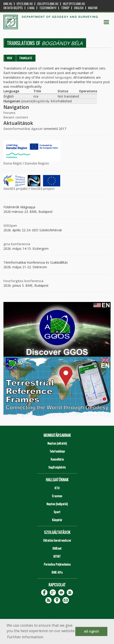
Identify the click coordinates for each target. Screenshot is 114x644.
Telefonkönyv (48, 8)
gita (7, 244)
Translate (26, 58)
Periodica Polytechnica (57, 564)
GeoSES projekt (16, 189)
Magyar (93, 8)
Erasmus (57, 496)
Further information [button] (25, 637)
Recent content (16, 117)
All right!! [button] (91, 631)
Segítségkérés (57, 467)
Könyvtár (57, 520)
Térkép (65, 8)
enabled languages (56, 77)
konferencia (20, 244)
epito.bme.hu (25, 4)
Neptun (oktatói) (57, 443)
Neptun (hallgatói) (57, 504)
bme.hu (8, 4)
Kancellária (57, 459)
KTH (57, 488)
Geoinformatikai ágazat (23, 129)
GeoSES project (43, 189)
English (79, 8)
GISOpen (10, 225)
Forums (9, 113)
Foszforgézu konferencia (23, 281)
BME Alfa (57, 572)
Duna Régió (13, 163)
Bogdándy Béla (45, 101)
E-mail (31, 8)
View (9, 58)
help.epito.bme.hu (74, 4)
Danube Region (37, 163)
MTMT (57, 556)
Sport (57, 512)
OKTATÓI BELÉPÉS (13, 8)
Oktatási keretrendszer (57, 540)
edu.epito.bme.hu (48, 4)
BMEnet (57, 548)
